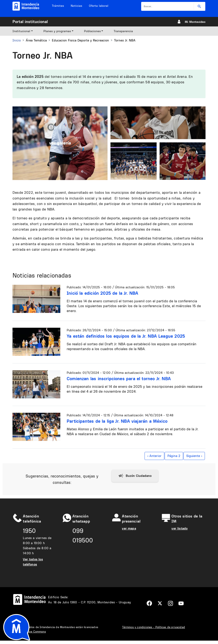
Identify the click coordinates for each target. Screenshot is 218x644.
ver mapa (129, 528)
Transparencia (123, 31)
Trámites (58, 6)
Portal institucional (30, 22)
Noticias (76, 6)
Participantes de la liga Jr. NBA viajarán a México (117, 421)
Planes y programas (57, 31)
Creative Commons (34, 632)
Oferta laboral (99, 6)
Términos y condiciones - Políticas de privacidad (154, 627)
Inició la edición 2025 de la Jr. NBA (102, 293)
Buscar (199, 6)
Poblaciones (92, 31)
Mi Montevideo (195, 22)
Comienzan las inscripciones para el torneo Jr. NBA (119, 378)
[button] (60, 143)
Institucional (21, 31)
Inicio (17, 40)
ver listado (179, 528)
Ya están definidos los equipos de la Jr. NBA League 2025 (126, 336)
